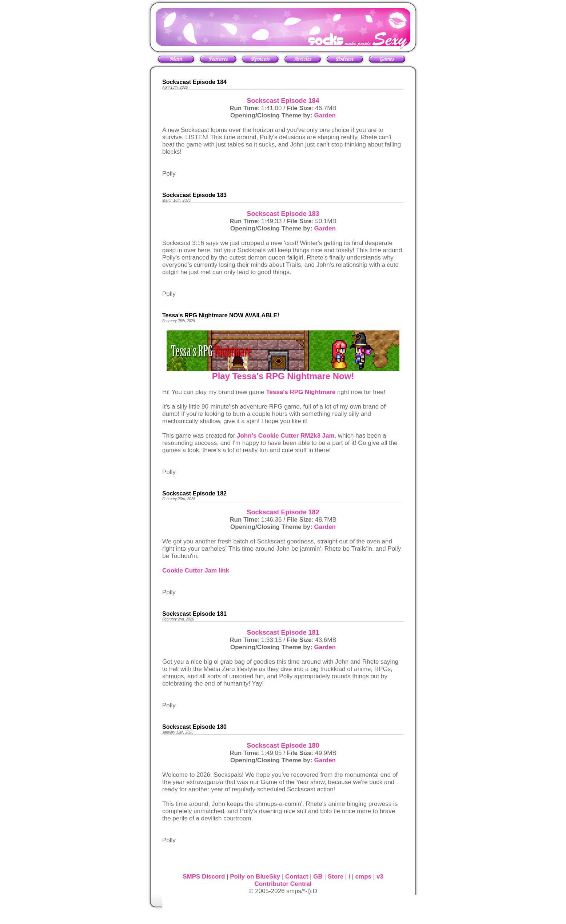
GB (318, 877)
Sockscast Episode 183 (283, 214)
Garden (325, 115)
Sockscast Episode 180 (283, 746)
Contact (297, 877)
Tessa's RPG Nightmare (301, 392)
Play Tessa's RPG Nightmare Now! (283, 376)
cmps (363, 877)
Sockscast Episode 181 (283, 632)
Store (336, 877)
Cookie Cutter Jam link (196, 571)
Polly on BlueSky (255, 877)
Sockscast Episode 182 (283, 512)
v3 (380, 877)
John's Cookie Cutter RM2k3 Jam (286, 436)
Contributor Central (283, 884)
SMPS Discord (204, 877)
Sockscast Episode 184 (283, 101)
